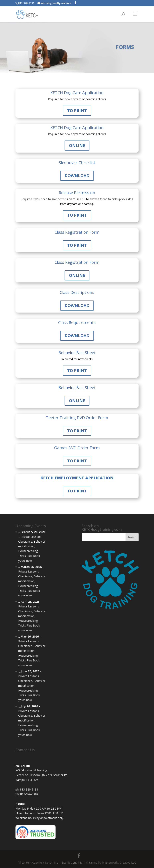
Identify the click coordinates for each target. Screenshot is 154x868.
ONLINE (77, 145)
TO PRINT (77, 111)
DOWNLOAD (77, 176)
